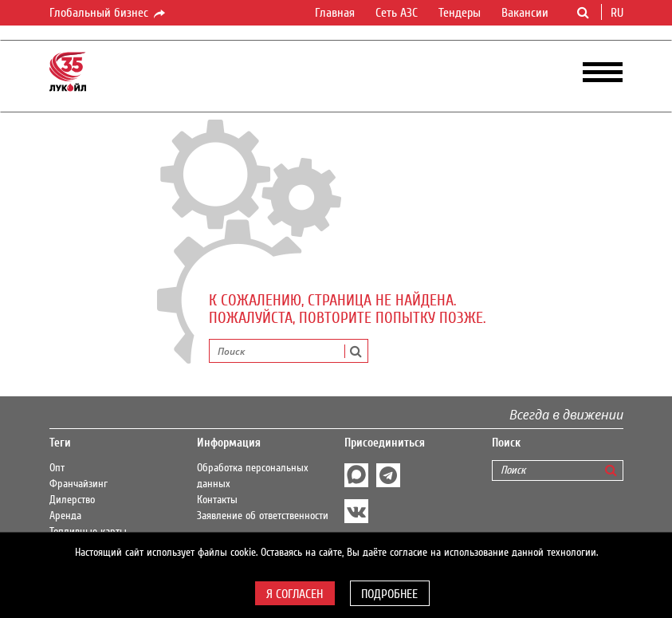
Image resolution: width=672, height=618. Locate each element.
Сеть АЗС (397, 13)
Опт (57, 468)
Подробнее (389, 594)
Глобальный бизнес (108, 14)
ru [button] (619, 13)
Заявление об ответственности (263, 516)
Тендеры (460, 13)
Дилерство (72, 500)
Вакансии (525, 13)
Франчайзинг (79, 484)
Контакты (217, 500)
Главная (335, 13)
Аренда (65, 516)
